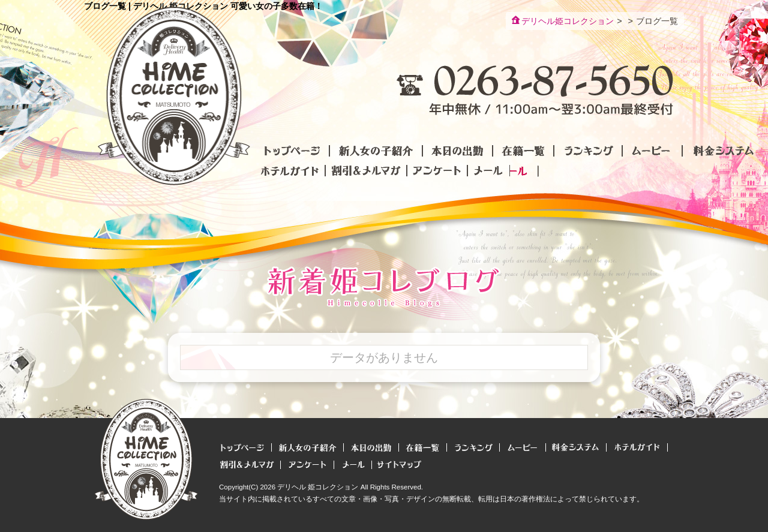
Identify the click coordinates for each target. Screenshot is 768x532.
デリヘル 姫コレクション (318, 487)
